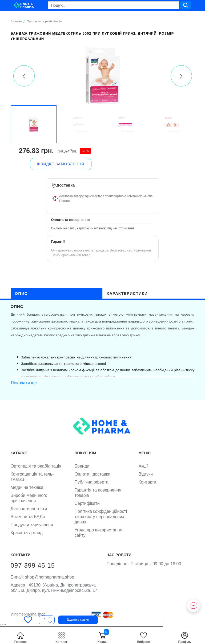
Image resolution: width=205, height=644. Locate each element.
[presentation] (24, 76)
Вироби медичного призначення (29, 498)
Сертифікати (87, 503)
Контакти (148, 482)
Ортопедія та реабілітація (36, 466)
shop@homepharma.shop (43, 577)
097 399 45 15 (33, 565)
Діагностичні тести (29, 509)
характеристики (127, 293)
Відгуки (146, 474)
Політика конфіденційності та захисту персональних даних (101, 517)
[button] (71, 620)
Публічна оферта (92, 482)
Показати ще (24, 383)
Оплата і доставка (93, 474)
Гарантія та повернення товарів (98, 493)
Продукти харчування (32, 525)
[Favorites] (28, 620)
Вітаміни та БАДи (28, 517)
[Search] (113, 5)
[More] (50, 622)
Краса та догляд (27, 533)
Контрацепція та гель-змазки (32, 477)
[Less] (50, 618)
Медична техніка (27, 487)
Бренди (82, 466)
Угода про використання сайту (99, 533)
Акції (143, 466)
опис (21, 293)
